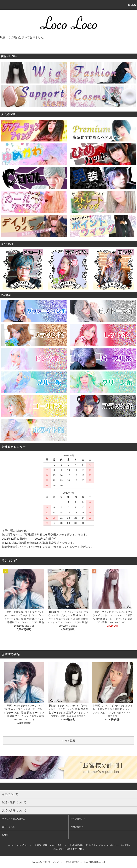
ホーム (11, 845)
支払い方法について (26, 845)
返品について (63, 845)
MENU (132, 5)
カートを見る (8, 827)
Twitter (5, 835)
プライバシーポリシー (108, 845)
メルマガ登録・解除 (62, 849)
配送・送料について (46, 845)
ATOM (81, 849)
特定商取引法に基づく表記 (84, 845)
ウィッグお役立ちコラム (14, 819)
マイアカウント (78, 819)
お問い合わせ (77, 827)
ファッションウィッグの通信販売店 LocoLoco (68, 862)
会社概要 (125, 845)
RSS (75, 849)
